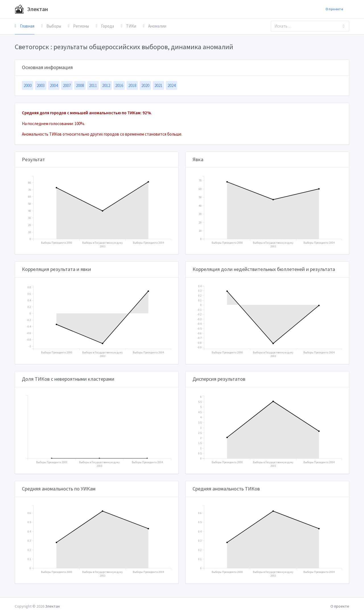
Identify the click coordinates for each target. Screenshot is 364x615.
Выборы (51, 26)
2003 (41, 85)
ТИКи (129, 26)
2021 (158, 85)
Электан (31, 9)
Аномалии (155, 26)
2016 (119, 85)
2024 (171, 85)
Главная (25, 26)
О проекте (334, 9)
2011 (93, 85)
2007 (67, 85)
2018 (132, 85)
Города (105, 26)
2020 (145, 85)
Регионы (78, 26)
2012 (106, 85)
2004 (54, 85)
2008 (80, 85)
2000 (28, 85)
